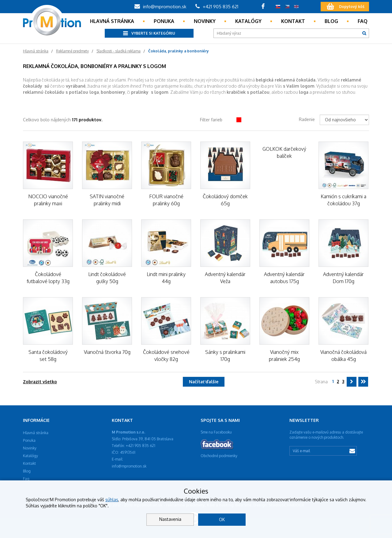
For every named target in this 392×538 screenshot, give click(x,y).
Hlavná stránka (112, 21)
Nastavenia (170, 519)
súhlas (112, 500)
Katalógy (248, 21)
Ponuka (164, 21)
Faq (363, 21)
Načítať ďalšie (204, 382)
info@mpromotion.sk (160, 7)
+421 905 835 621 (217, 7)
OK (222, 519)
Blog (331, 21)
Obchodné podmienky (219, 456)
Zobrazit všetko (40, 382)
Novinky (205, 21)
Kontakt (293, 21)
